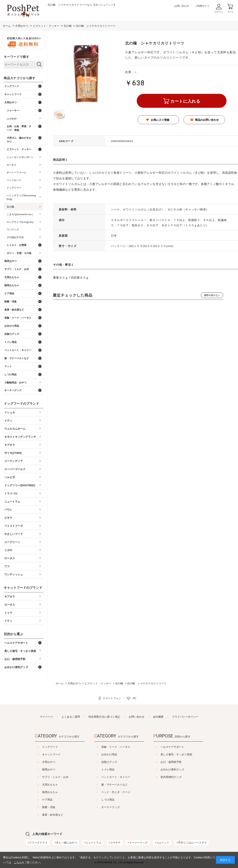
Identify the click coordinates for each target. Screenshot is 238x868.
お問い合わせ (182, 6)
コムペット (162, 843)
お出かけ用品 (109, 754)
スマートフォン (112, 698)
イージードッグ (138, 843)
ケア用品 (38, 800)
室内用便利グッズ (180, 777)
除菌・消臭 (39, 807)
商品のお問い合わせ (207, 120)
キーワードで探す (16, 57)
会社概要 (158, 717)
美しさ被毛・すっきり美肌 (186, 754)
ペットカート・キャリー (116, 777)
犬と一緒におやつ (66, 843)
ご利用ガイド (202, 6)
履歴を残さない (212, 295)
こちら (18, 862)
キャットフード (42, 754)
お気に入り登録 (160, 120)
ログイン (219, 12)
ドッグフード (41, 747)
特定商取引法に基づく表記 (104, 717)
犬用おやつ (39, 762)
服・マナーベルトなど (114, 785)
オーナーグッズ (111, 807)
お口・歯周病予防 (180, 762)
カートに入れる (185, 101)
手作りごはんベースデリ (192, 843)
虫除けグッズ (109, 762)
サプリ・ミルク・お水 (46, 777)
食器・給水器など (43, 815)
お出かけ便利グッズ (182, 769)
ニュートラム (93, 843)
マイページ (46, 717)
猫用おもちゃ (41, 792)
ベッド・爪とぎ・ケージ (116, 792)
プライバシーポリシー (185, 717)
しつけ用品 (108, 800)
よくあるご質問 (71, 717)
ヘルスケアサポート (182, 747)
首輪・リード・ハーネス (116, 747)
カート (231, 12)
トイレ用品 (108, 769)
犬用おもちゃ (41, 785)
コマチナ (115, 843)
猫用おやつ (39, 769)
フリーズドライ (38, 843)
